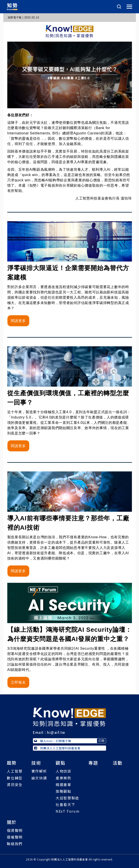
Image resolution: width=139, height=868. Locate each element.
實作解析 (39, 771)
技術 (36, 763)
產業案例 (63, 778)
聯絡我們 (15, 844)
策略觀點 (63, 791)
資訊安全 (15, 785)
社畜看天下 (65, 804)
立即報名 (18, 682)
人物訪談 (63, 771)
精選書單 (63, 785)
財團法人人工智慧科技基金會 (57, 748)
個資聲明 (15, 830)
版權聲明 (15, 837)
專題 (93, 763)
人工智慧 (15, 771)
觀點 (61, 763)
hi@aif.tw (56, 732)
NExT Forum (68, 811)
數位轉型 (15, 778)
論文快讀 (39, 778)
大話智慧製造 (67, 798)
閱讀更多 (18, 321)
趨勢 (12, 763)
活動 (118, 763)
